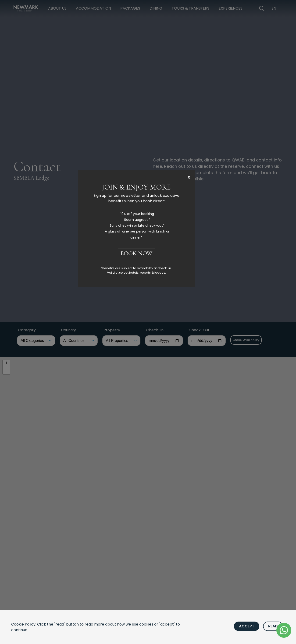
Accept (247, 626)
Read (273, 626)
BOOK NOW (136, 253)
